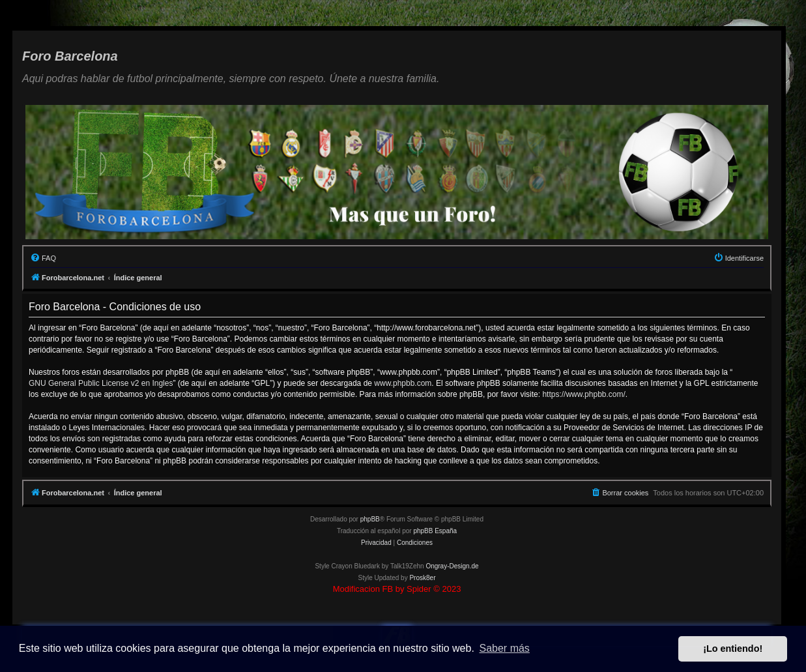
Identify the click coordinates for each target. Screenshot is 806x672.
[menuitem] (43, 258)
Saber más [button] (505, 648)
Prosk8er (422, 578)
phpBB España (435, 531)
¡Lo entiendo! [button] (733, 649)
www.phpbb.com (403, 383)
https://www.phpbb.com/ (583, 394)
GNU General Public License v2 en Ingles (101, 383)
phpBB (370, 519)
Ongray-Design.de (452, 566)
